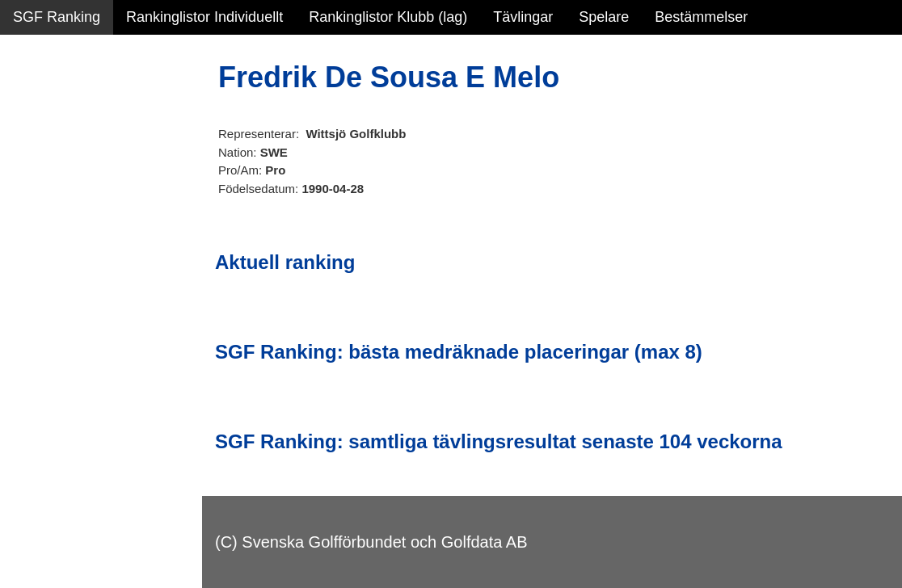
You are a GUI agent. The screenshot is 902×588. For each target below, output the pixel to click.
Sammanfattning (66, 105)
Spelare (604, 17)
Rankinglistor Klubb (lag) (388, 17)
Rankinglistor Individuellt (204, 17)
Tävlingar (523, 17)
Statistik (38, 174)
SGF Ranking (57, 17)
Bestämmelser (701, 17)
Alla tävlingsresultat (76, 244)
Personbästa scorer (76, 209)
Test (26, 322)
